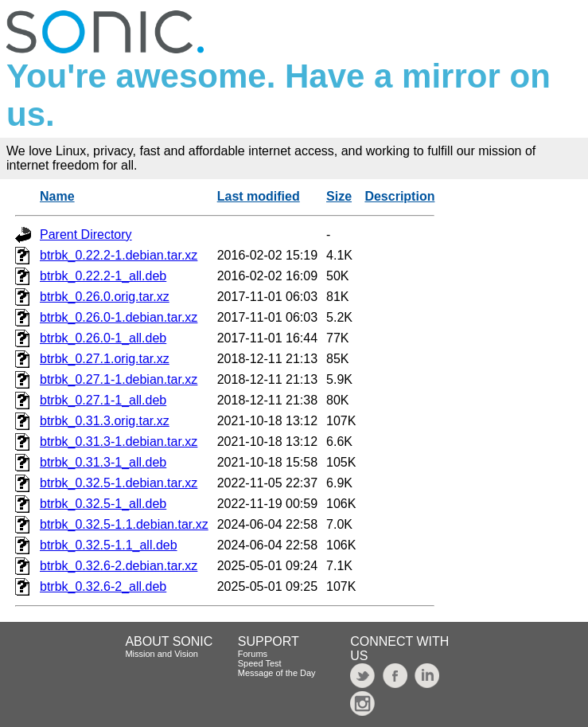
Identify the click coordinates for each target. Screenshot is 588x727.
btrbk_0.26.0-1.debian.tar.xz (119, 317)
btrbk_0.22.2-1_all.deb (103, 276)
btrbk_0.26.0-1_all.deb (103, 338)
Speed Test (260, 663)
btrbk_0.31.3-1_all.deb (103, 462)
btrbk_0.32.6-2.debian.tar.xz (119, 566)
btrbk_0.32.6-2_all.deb (103, 586)
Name (57, 196)
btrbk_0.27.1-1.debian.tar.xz (119, 379)
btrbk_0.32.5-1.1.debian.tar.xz (124, 524)
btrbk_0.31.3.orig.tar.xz (105, 421)
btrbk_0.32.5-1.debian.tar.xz (119, 483)
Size (339, 196)
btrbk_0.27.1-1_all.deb (103, 400)
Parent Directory (86, 235)
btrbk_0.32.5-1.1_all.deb (109, 545)
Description (399, 196)
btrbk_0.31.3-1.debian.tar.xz (119, 442)
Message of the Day (277, 673)
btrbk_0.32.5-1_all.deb (103, 504)
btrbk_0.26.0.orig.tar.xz (105, 297)
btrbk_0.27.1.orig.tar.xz (105, 359)
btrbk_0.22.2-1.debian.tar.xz (119, 255)
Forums (253, 654)
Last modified (259, 196)
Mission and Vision (162, 654)
